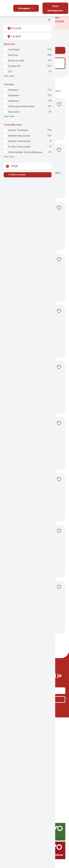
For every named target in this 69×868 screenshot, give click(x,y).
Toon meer (9, 76)
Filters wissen (17, 175)
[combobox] (28, 28)
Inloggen (26, 8)
